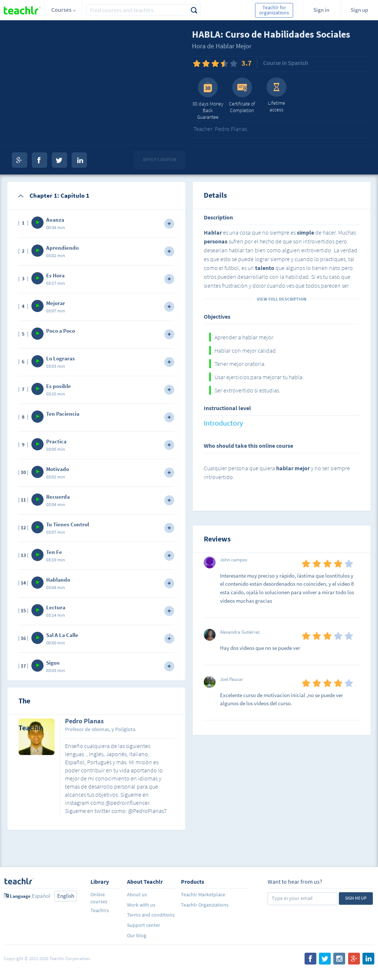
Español (41, 896)
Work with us (141, 905)
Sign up (359, 10)
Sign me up (356, 898)
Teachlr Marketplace (203, 894)
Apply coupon (160, 160)
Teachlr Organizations (205, 905)
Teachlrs (100, 910)
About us (137, 894)
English (66, 896)
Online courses (99, 898)
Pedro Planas (84, 721)
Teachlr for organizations (274, 10)
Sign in (321, 10)
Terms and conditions (151, 915)
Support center (144, 925)
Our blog (137, 935)
